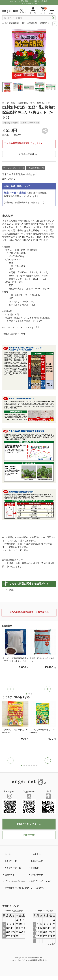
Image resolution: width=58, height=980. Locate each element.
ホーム (8, 854)
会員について (37, 861)
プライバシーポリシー (15, 881)
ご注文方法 (36, 854)
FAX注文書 (29, 835)
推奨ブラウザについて (41, 881)
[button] (48, 689)
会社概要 (35, 868)
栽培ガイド (10, 875)
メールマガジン (38, 888)
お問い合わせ (37, 875)
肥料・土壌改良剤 (29, 23)
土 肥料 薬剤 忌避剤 (10, 23)
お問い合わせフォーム (29, 824)
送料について (9, 179)
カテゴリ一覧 (11, 861)
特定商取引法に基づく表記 (17, 888)
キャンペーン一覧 (13, 868)
